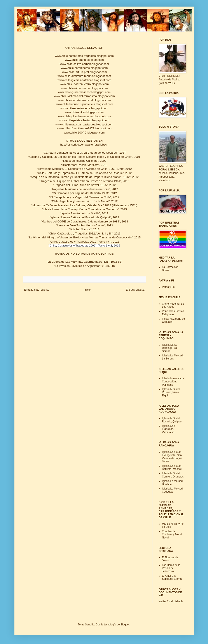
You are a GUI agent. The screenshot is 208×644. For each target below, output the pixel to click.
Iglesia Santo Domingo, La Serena (170, 348)
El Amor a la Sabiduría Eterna (172, 577)
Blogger (125, 625)
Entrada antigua (135, 290)
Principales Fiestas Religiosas (173, 313)
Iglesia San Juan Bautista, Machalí (172, 467)
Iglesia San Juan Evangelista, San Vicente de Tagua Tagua (172, 457)
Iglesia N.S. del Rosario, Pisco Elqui (171, 392)
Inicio (87, 290)
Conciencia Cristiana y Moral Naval (172, 535)
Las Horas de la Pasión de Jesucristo (171, 568)
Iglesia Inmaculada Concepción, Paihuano (173, 382)
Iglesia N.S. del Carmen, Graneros (173, 475)
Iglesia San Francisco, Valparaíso (169, 429)
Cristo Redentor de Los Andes (173, 305)
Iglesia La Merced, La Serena (173, 357)
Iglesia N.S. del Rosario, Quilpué (172, 420)
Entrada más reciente (37, 290)
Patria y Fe (168, 287)
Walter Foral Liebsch (171, 601)
